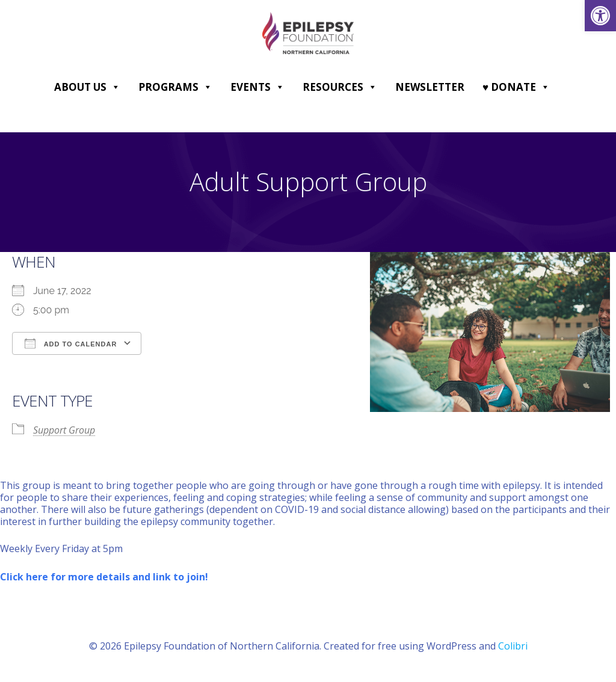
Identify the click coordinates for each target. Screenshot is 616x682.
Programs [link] (175, 87)
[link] (600, 16)
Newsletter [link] (430, 87)
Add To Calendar (71, 343)
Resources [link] (340, 87)
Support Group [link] (64, 431)
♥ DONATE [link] (516, 87)
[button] (115, 87)
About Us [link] (87, 87)
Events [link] (257, 87)
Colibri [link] (513, 647)
